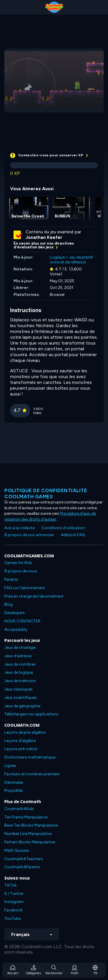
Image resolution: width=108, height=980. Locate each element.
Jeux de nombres (20, 664)
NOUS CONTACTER (22, 621)
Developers (15, 613)
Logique (57, 257)
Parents (11, 579)
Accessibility (16, 630)
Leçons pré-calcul (21, 749)
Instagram (14, 902)
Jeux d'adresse (18, 656)
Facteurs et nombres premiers (32, 774)
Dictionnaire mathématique (30, 757)
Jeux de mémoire (20, 681)
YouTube (13, 918)
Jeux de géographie (22, 706)
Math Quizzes (17, 850)
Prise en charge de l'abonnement (34, 596)
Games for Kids (18, 563)
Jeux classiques (19, 689)
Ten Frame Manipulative (26, 817)
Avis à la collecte (19, 528)
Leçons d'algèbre (20, 741)
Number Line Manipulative (28, 834)
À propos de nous (21, 571)
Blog (8, 604)
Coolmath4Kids (19, 809)
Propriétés (14, 791)
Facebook (14, 910)
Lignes (10, 766)
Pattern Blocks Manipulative (30, 842)
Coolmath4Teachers (24, 859)
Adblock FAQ (73, 535)
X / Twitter (14, 894)
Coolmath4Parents (22, 867)
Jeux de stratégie (20, 647)
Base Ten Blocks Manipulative (31, 825)
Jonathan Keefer (44, 237)
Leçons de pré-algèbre (25, 732)
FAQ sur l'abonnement (25, 588)
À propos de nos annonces (29, 535)
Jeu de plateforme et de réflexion (71, 260)
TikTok (11, 885)
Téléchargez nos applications (31, 714)
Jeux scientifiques (21, 698)
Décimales (14, 782)
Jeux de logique (19, 672)
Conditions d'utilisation (63, 528)
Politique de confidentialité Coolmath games (46, 493)
